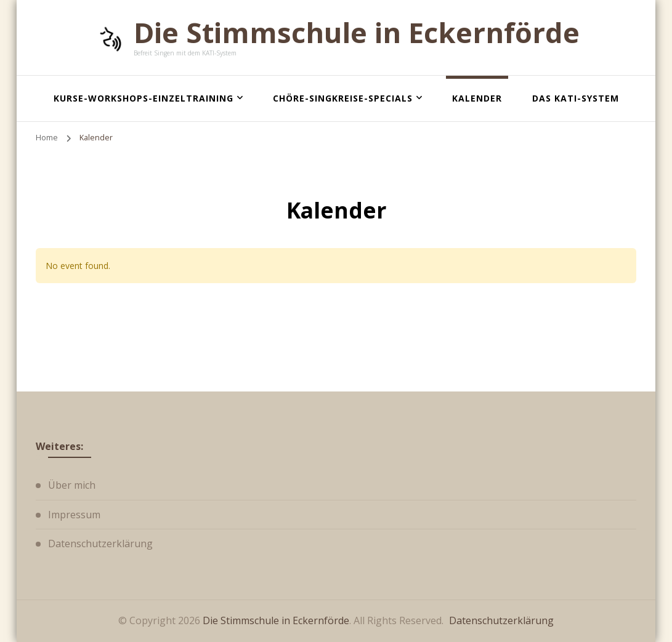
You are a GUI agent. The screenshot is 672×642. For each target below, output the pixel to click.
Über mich (72, 485)
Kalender (477, 98)
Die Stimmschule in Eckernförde (357, 32)
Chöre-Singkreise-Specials (343, 98)
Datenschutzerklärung (100, 544)
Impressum (74, 515)
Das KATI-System (576, 98)
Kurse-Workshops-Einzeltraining (144, 98)
